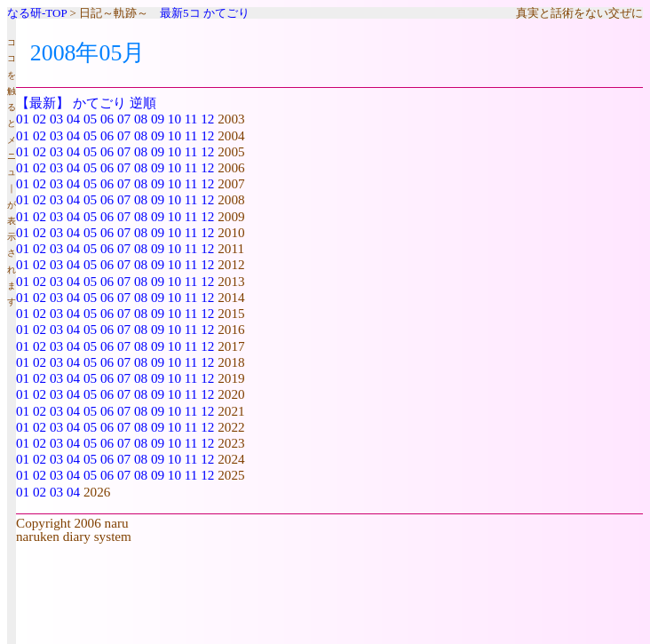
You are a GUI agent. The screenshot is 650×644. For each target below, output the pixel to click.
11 (191, 119)
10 (174, 119)
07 (124, 119)
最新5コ (180, 13)
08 (141, 119)
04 (73, 119)
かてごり (226, 13)
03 (56, 119)
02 (40, 119)
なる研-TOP (37, 13)
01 (23, 119)
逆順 (143, 103)
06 (107, 119)
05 (90, 119)
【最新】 (43, 103)
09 (158, 119)
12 (207, 119)
